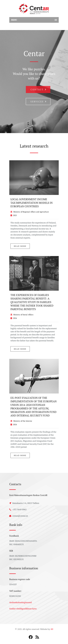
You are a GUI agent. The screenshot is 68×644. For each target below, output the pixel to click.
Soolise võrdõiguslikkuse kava (23, 609)
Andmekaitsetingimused (21, 602)
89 (52, 629)
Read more (20, 246)
